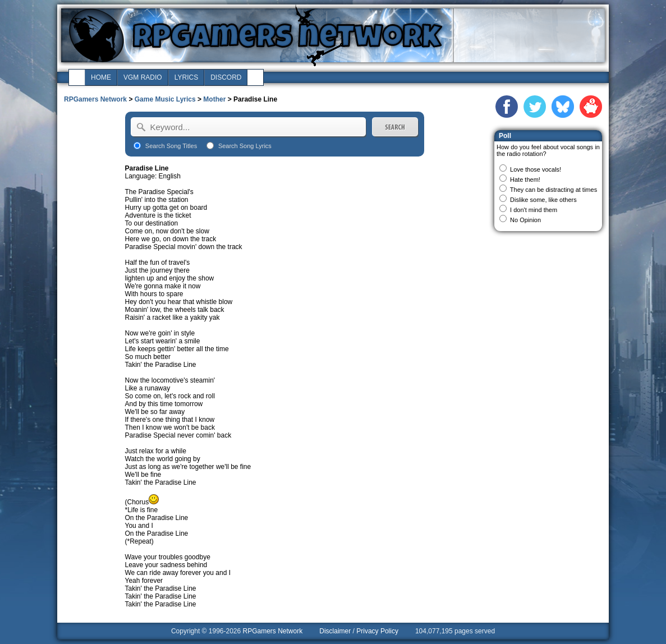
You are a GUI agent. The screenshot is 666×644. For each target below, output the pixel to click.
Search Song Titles (171, 146)
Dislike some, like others (543, 200)
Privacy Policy (377, 631)
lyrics (186, 77)
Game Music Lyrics (165, 99)
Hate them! (525, 180)
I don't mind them (534, 210)
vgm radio (143, 77)
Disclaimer (335, 631)
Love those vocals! (536, 169)
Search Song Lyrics (245, 146)
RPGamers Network (95, 99)
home (101, 77)
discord (226, 77)
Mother (214, 99)
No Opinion (525, 220)
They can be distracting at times (554, 190)
